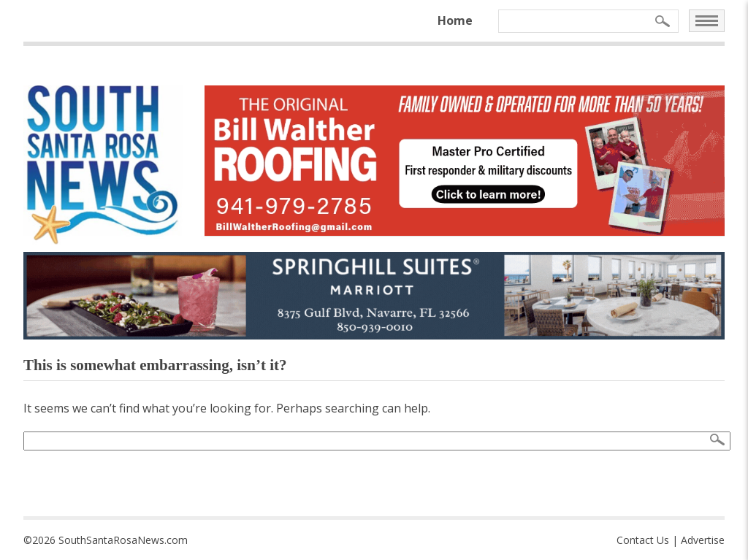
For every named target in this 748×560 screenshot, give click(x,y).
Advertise (703, 540)
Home (455, 20)
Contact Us (643, 540)
